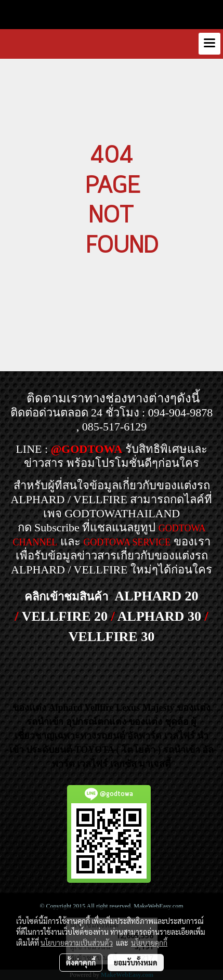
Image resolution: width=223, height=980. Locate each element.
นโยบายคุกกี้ (149, 943)
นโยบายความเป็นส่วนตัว (77, 943)
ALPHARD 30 (159, 616)
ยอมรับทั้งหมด (136, 962)
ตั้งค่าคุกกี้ (81, 962)
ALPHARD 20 (156, 596)
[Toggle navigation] (209, 44)
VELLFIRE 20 (65, 616)
